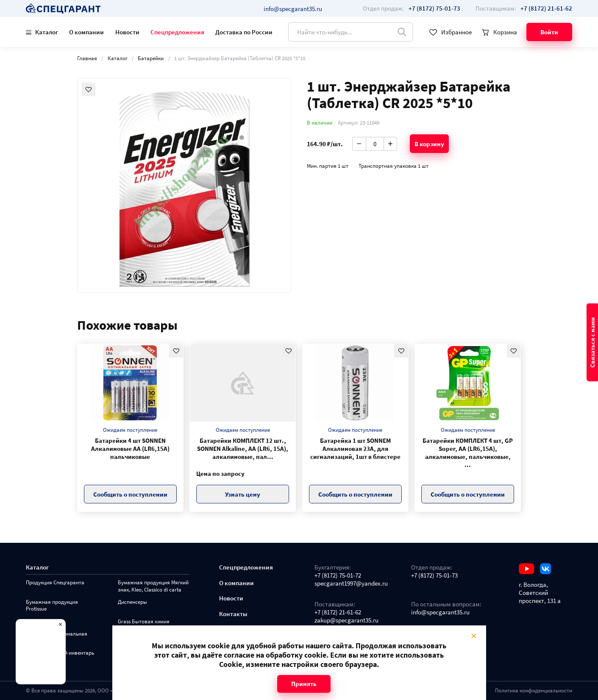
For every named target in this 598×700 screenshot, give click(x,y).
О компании (86, 32)
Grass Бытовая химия (144, 622)
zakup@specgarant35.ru (346, 620)
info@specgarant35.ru (293, 9)
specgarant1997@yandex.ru (351, 583)
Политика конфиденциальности (534, 690)
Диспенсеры (132, 602)
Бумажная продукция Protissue (52, 606)
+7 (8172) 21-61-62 (338, 612)
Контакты (233, 614)
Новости (127, 32)
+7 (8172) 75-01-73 (434, 575)
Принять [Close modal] (304, 684)
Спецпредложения (177, 32)
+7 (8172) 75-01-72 (338, 575)
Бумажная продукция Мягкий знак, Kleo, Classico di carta (153, 586)
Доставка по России (244, 32)
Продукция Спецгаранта (55, 583)
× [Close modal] (473, 636)
